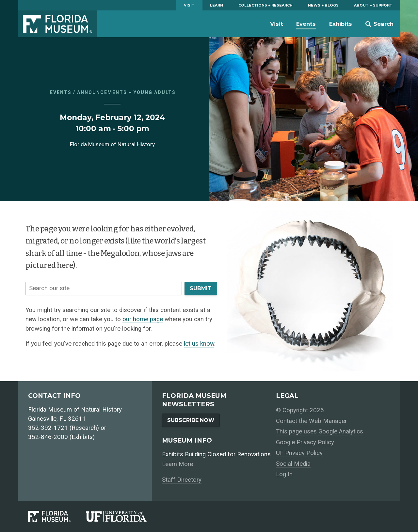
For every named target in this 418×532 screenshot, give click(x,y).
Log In (284, 474)
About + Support (373, 5)
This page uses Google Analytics (320, 431)
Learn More (177, 464)
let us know (199, 344)
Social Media (293, 464)
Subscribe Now (191, 420)
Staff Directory (182, 480)
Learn (217, 5)
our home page (143, 319)
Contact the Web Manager (311, 421)
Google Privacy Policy (305, 442)
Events (306, 24)
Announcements (102, 92)
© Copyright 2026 (300, 410)
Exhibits (341, 24)
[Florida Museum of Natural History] (57, 516)
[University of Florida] (124, 516)
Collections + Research (265, 5)
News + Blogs (323, 5)
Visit (189, 5)
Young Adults (155, 92)
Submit (201, 288)
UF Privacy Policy (299, 453)
